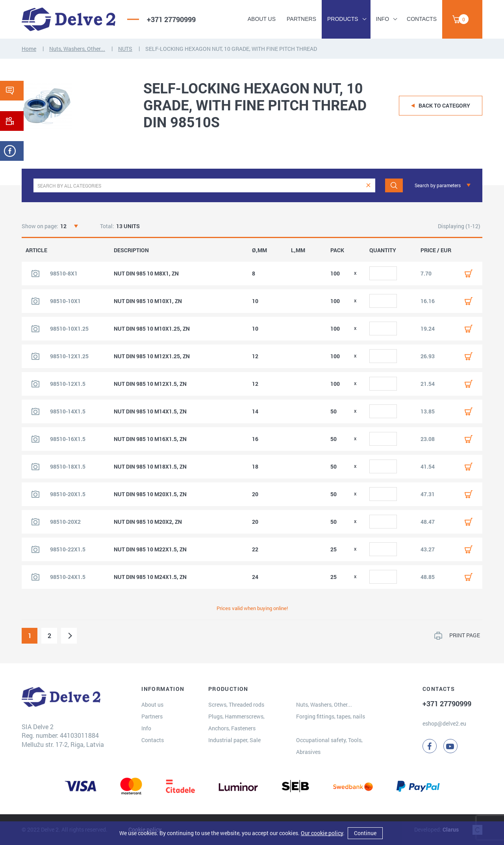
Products (343, 19)
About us (262, 19)
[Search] (394, 185)
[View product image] (35, 274)
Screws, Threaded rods (236, 704)
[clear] (368, 185)
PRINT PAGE (465, 635)
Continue (365, 833)
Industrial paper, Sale (234, 740)
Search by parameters (438, 185)
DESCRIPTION (131, 250)
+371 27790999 (171, 19)
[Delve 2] (69, 19)
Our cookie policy (322, 833)
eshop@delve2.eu (444, 723)
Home (29, 49)
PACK (337, 250)
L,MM (298, 250)
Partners (301, 19)
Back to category (444, 105)
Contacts (422, 19)
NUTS (125, 49)
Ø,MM (259, 250)
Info (383, 19)
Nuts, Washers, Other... (77, 49)
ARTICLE (36, 250)
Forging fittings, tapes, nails (331, 716)
